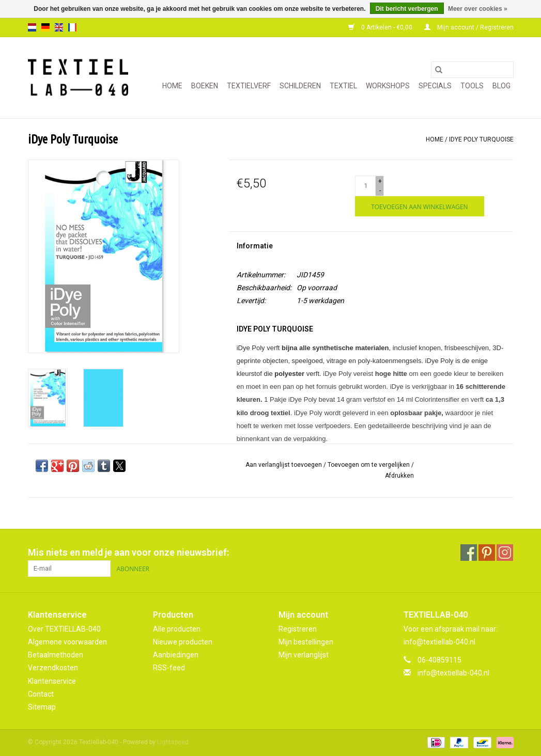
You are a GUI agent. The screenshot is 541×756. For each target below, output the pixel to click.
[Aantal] (365, 186)
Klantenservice (52, 681)
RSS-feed (169, 668)
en (59, 27)
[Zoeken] (472, 70)
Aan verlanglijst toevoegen (284, 465)
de (45, 27)
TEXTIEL (343, 86)
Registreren (298, 629)
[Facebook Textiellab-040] (469, 553)
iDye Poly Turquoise (481, 139)
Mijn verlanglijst (304, 655)
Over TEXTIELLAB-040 (64, 629)
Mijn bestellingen (306, 642)
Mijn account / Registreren (469, 27)
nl (32, 27)
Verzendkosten (53, 668)
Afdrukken (399, 476)
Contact (41, 694)
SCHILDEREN (300, 86)
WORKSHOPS (388, 86)
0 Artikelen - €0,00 (381, 27)
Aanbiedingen (176, 655)
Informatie (255, 246)
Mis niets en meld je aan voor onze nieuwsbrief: (128, 552)
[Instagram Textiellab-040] (505, 553)
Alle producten (177, 629)
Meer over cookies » (478, 9)
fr (72, 27)
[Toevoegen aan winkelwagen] (419, 206)
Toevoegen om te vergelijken (369, 465)
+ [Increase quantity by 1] (380, 181)
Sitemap (42, 707)
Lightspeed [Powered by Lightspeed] (173, 742)
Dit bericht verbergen (407, 9)
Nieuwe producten (183, 642)
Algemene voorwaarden (67, 642)
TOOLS (472, 86)
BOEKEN (205, 86)
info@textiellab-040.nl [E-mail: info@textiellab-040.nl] (453, 673)
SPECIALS (435, 86)
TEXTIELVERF (249, 86)
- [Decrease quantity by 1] (380, 191)
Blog (501, 86)
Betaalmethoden (56, 655)
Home (172, 86)
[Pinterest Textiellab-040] (487, 553)
